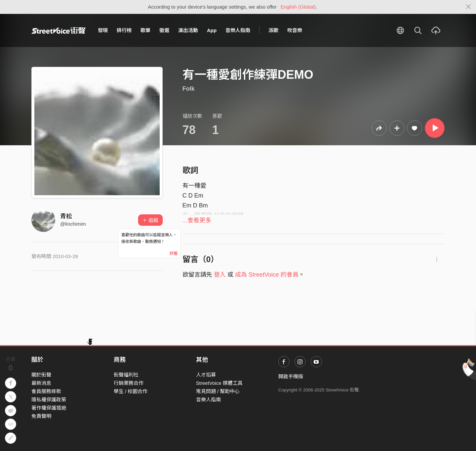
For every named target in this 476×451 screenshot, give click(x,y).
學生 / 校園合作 (131, 391)
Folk (189, 89)
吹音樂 (295, 30)
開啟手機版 (291, 376)
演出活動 (188, 30)
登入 (220, 275)
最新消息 (41, 383)
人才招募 (206, 375)
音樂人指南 (238, 30)
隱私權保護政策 (49, 400)
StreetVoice (59, 30)
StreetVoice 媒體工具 (219, 383)
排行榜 (124, 30)
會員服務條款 (46, 391)
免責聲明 (41, 416)
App (212, 30)
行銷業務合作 (129, 383)
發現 (103, 30)
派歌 (273, 30)
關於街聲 (41, 375)
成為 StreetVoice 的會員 (267, 275)
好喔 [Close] (174, 253)
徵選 (164, 30)
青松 (66, 216)
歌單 (145, 30)
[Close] (469, 7)
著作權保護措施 (49, 408)
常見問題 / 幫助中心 (218, 391)
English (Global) (298, 7)
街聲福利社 (126, 375)
